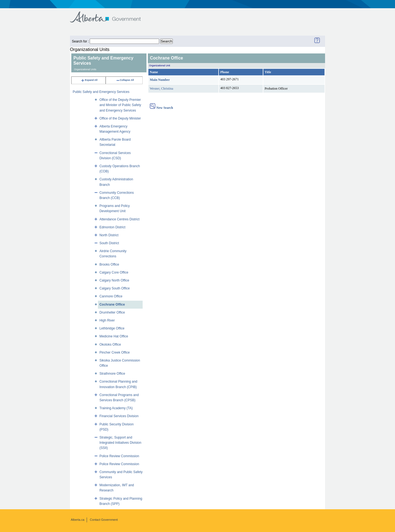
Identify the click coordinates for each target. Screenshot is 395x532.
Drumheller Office (112, 312)
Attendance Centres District (119, 219)
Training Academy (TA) (116, 408)
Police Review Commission (119, 456)
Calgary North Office (114, 280)
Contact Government (104, 520)
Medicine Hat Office (114, 336)
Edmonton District (112, 227)
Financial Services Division (119, 416)
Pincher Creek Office (115, 352)
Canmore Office (111, 296)
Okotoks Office (110, 345)
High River (107, 320)
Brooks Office (109, 264)
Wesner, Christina (161, 89)
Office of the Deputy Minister (120, 118)
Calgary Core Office (114, 272)
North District (109, 235)
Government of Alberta (110, 14)
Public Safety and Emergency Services (101, 92)
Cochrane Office (112, 305)
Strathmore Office (112, 374)
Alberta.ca (78, 520)
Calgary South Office (115, 288)
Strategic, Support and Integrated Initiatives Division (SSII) (120, 443)
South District (109, 243)
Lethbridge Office (112, 328)
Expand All (89, 80)
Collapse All (125, 80)
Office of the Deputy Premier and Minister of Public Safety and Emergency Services (120, 105)
